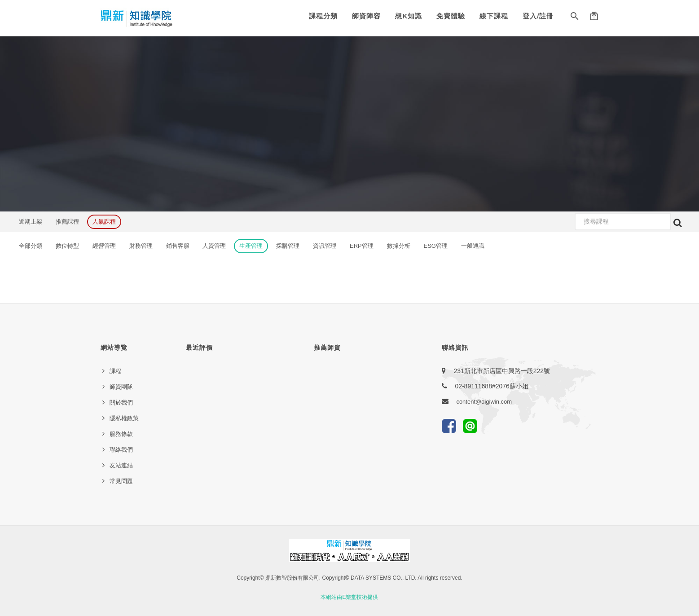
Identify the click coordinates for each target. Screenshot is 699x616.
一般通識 (473, 246)
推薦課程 (67, 222)
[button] (575, 18)
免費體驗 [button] (451, 16)
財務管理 (141, 246)
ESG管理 (436, 246)
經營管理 (104, 246)
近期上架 (31, 222)
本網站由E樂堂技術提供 (349, 597)
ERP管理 (362, 246)
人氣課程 (104, 222)
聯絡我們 (121, 450)
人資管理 (214, 246)
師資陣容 (366, 16)
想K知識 (409, 16)
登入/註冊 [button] (538, 16)
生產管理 (251, 246)
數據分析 (399, 246)
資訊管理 (325, 246)
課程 (115, 371)
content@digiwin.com (484, 402)
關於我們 (121, 403)
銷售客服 (178, 246)
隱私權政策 (124, 418)
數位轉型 (67, 246)
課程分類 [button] (323, 16)
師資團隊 (121, 387)
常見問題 (121, 481)
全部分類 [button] (31, 246)
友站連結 (121, 465)
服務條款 (121, 434)
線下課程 (494, 16)
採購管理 (288, 246)
